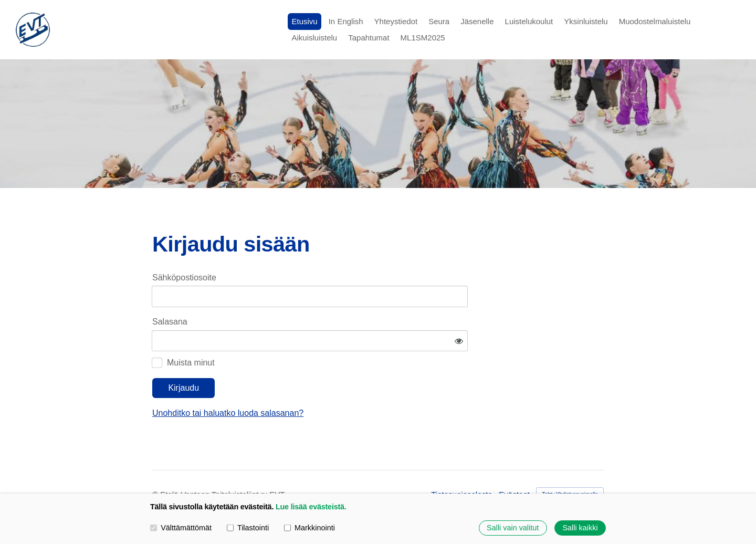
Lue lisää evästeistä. (311, 507)
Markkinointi (309, 528)
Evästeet (514, 463)
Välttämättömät (181, 528)
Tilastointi (248, 528)
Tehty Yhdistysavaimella (570, 463)
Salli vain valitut (513, 528)
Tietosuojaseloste (461, 463)
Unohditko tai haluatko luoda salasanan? (329, 382)
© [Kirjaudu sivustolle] (156, 463)
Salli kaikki (580, 528)
